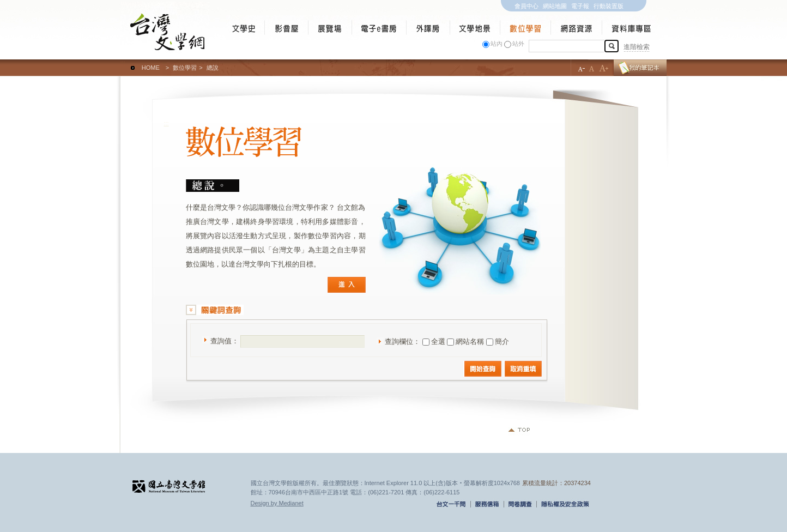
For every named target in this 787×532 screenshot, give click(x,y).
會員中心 (526, 6)
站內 (497, 44)
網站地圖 (555, 6)
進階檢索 (637, 47)
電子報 (580, 6)
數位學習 (185, 68)
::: (123, 63)
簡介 (502, 341)
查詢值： (225, 341)
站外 (518, 44)
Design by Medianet (277, 503)
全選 (438, 341)
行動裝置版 (609, 6)
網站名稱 (470, 341)
